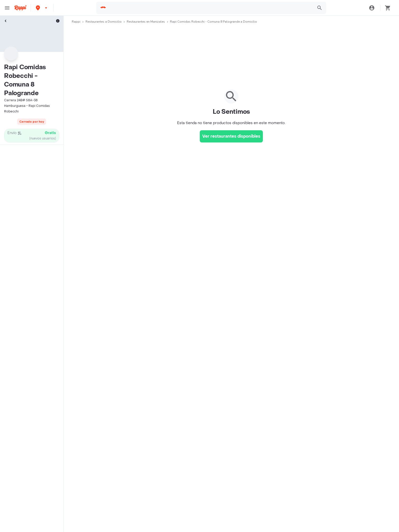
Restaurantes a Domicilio (104, 22)
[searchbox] (210, 8)
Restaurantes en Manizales (146, 22)
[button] (42, 8)
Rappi (76, 22)
